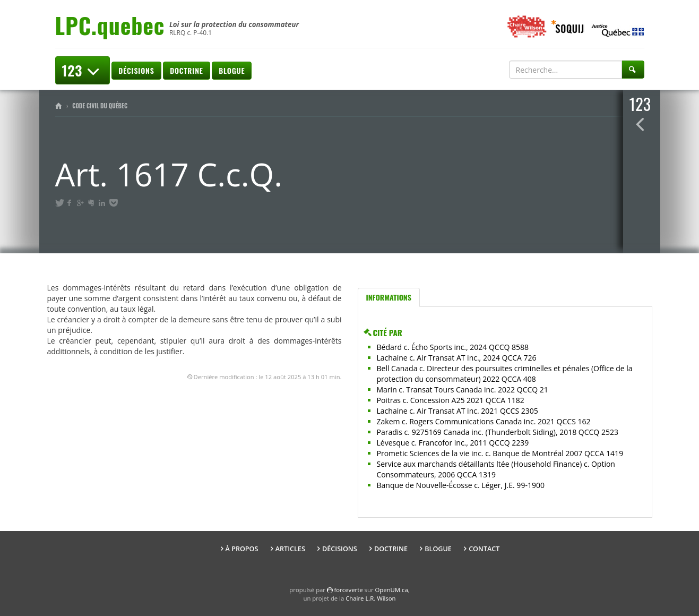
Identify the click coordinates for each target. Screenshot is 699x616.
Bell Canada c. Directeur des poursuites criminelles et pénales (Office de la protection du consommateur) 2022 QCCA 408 (505, 374)
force (349, 590)
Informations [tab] (389, 297)
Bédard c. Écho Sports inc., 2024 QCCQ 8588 (453, 347)
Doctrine (186, 70)
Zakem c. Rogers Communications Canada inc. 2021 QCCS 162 (484, 421)
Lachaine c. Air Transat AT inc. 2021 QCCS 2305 (458, 411)
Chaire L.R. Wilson (370, 598)
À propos (242, 549)
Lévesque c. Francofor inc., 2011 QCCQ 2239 (453, 443)
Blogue (232, 70)
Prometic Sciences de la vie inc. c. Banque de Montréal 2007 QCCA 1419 (500, 453)
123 (83, 70)
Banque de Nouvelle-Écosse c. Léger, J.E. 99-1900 (461, 485)
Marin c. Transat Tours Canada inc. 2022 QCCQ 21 (463, 390)
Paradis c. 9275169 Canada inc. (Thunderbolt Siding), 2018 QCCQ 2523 (498, 432)
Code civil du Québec (100, 106)
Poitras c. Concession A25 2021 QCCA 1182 (451, 400)
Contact (484, 549)
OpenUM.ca (392, 590)
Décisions (136, 70)
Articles (290, 549)
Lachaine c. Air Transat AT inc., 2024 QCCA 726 (457, 358)
